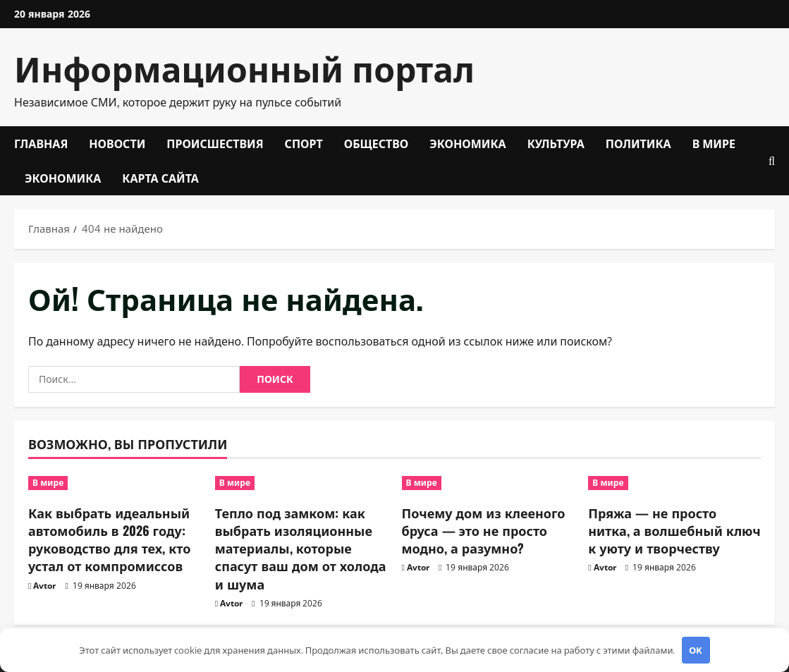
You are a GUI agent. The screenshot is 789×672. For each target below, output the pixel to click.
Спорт (304, 143)
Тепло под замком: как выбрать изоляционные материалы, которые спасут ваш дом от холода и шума (301, 548)
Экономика (467, 143)
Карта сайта (160, 178)
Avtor (44, 586)
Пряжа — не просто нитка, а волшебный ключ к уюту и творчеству (674, 530)
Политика (638, 143)
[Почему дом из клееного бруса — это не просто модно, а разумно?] (488, 483)
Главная (41, 143)
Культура (556, 143)
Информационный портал (244, 67)
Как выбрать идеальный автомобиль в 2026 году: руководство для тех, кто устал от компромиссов (109, 539)
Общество (377, 143)
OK (696, 650)
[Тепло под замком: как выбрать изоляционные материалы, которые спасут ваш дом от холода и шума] (301, 483)
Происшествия (215, 143)
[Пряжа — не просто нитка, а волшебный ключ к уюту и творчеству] (674, 483)
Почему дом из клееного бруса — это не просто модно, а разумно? (484, 530)
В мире (714, 143)
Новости (117, 143)
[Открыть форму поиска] (772, 161)
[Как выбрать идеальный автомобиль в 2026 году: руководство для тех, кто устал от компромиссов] (115, 483)
